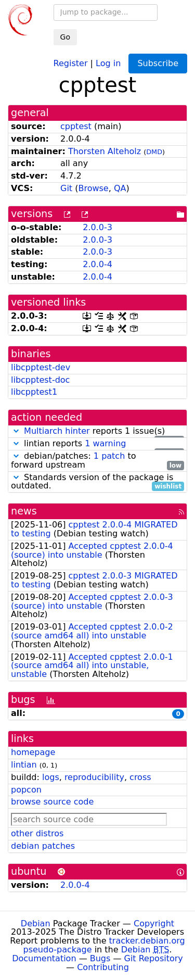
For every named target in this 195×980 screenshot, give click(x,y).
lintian (24, 765)
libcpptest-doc (40, 380)
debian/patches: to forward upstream (97, 461)
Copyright (154, 924)
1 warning (105, 443)
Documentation (44, 958)
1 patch (109, 456)
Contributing (103, 967)
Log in (108, 63)
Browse (93, 188)
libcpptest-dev (41, 367)
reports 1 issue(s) (97, 431)
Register (71, 63)
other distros (37, 833)
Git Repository (154, 958)
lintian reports (97, 444)
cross (140, 777)
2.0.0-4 (97, 264)
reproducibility (94, 777)
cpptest (76, 126)
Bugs (100, 958)
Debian (36, 924)
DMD (154, 152)
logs (51, 777)
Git (66, 188)
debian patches (43, 846)
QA (120, 188)
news (24, 511)
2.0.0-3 (97, 227)
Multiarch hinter (57, 431)
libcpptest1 (34, 392)
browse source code (52, 802)
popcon (26, 790)
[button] (16, 431)
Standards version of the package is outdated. (97, 482)
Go (65, 37)
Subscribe (158, 63)
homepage (33, 752)
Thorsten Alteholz (105, 151)
